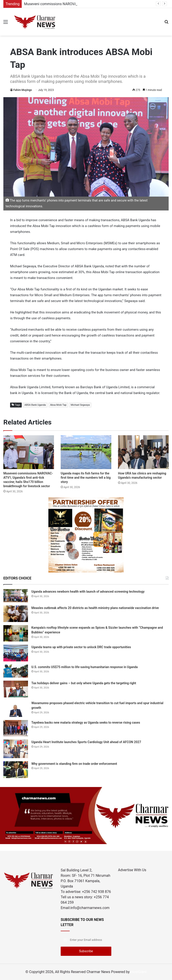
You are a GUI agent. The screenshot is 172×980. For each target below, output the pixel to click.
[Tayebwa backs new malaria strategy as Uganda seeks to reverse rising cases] (16, 728)
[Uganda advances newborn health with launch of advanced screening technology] (16, 596)
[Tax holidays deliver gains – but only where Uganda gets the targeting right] (16, 689)
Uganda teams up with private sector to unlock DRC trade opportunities (81, 647)
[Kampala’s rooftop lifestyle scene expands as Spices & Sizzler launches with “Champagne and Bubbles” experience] (16, 633)
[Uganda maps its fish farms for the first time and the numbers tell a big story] (86, 452)
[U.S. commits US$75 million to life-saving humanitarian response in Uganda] (16, 671)
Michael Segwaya (80, 405)
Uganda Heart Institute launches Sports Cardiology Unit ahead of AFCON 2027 (87, 742)
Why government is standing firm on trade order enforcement (74, 764)
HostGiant (139, 972)
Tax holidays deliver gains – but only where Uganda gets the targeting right (84, 683)
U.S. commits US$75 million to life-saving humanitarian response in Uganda (85, 667)
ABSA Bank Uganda (35, 405)
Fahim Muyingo (23, 90)
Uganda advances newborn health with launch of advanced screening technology (88, 592)
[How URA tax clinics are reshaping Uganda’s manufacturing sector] (143, 452)
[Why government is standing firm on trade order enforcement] (16, 770)
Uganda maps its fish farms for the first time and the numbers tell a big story (86, 478)
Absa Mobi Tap (58, 405)
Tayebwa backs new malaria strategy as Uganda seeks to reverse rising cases (86, 723)
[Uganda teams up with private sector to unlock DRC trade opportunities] (16, 653)
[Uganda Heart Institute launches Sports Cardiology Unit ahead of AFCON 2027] (16, 749)
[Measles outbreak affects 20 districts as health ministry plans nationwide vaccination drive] (16, 614)
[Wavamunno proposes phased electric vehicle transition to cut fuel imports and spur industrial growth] (16, 709)
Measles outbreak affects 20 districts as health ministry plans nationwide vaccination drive (95, 608)
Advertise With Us (132, 870)
